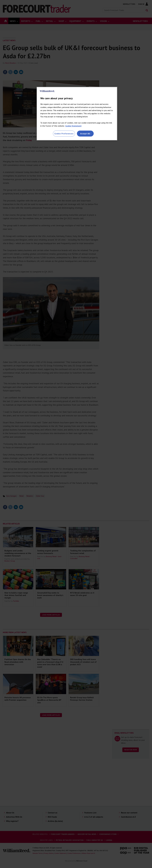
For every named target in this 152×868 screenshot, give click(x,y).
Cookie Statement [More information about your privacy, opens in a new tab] (73, 126)
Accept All (85, 134)
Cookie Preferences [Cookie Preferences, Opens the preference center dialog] (64, 134)
